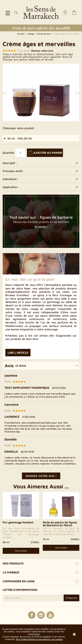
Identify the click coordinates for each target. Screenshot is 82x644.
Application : (41, 187)
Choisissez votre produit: (19, 128)
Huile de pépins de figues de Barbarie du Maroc (60, 524)
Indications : (41, 179)
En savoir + (41, 226)
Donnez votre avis (42, 51)
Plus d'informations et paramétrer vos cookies (39, 639)
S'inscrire (71, 598)
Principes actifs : (41, 171)
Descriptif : (41, 163)
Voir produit (21, 551)
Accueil (21, 34)
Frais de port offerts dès (41, 28)
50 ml (18, 138)
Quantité (8, 153)
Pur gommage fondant (18, 522)
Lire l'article (18, 353)
